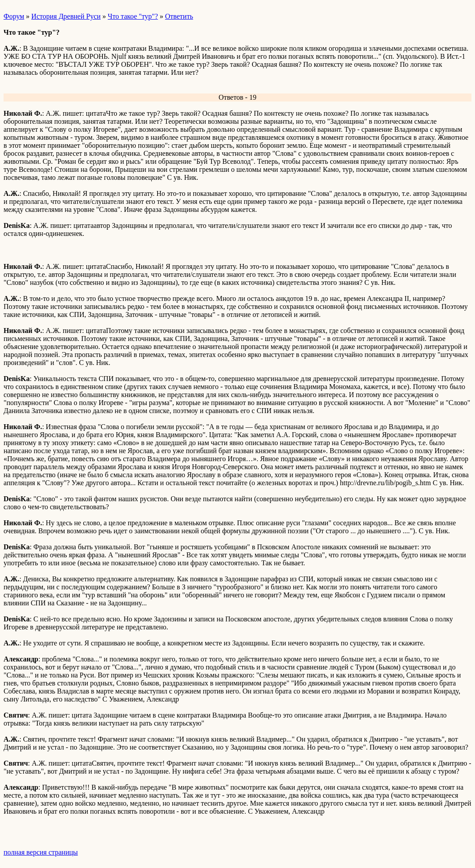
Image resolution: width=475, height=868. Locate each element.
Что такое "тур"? (133, 16)
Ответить (179, 16)
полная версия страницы (41, 852)
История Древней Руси (66, 16)
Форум (14, 16)
